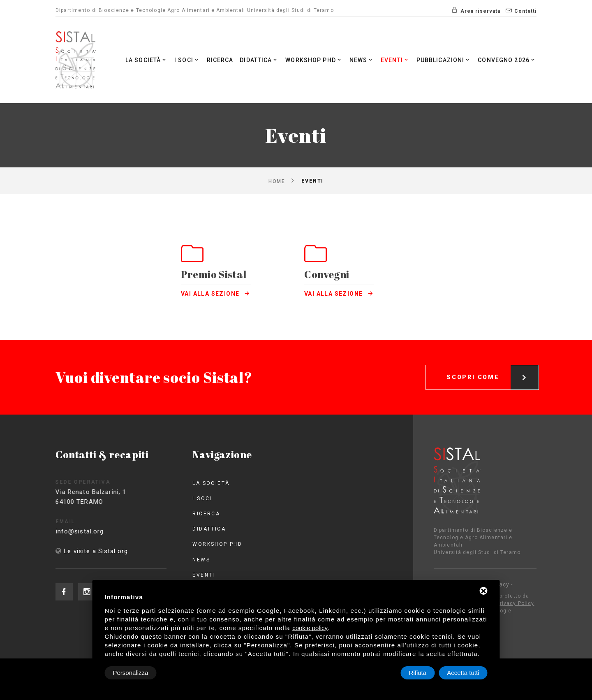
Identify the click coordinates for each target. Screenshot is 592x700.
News (362, 60)
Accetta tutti (463, 673)
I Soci (187, 60)
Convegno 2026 (507, 60)
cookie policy (310, 628)
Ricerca (220, 60)
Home (277, 181)
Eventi (395, 60)
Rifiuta (418, 673)
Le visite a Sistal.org (96, 551)
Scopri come (493, 370)
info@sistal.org (89, 531)
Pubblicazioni (444, 60)
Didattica (259, 60)
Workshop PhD (314, 60)
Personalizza (131, 673)
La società (147, 60)
